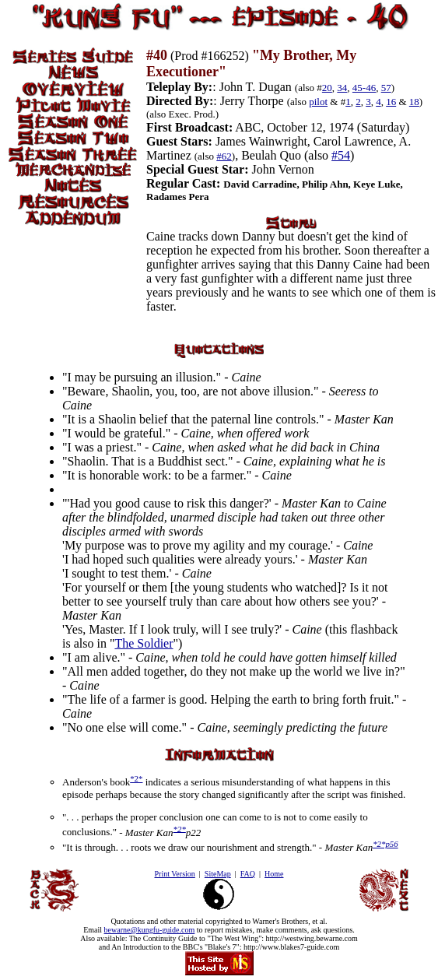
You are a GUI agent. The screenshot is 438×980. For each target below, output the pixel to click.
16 (391, 102)
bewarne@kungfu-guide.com (150, 930)
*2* (136, 778)
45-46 (364, 88)
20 (327, 88)
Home (274, 874)
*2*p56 (385, 844)
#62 (224, 156)
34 (342, 88)
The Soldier (144, 643)
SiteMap (218, 874)
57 (386, 88)
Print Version (174, 874)
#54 (341, 155)
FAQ (248, 874)
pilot (318, 102)
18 (414, 102)
